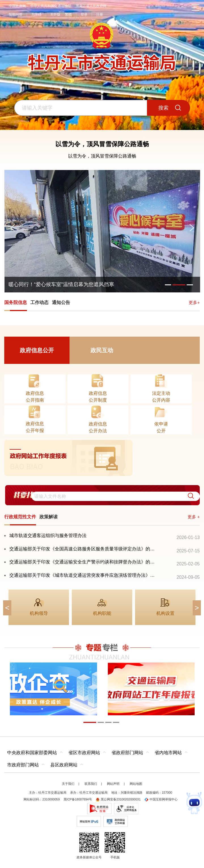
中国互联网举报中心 (161, 799)
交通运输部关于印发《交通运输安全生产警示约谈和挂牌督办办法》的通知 (83, 562)
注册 (100, 14)
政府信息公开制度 (98, 397)
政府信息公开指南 (35, 397)
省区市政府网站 (84, 753)
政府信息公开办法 (98, 427)
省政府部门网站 (127, 753)
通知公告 (61, 302)
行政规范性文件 (20, 517)
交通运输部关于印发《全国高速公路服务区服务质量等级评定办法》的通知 (83, 549)
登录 (84, 14)
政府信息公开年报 (35, 427)
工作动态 (39, 302)
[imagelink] (102, 458)
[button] (189, 496)
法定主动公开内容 (161, 397)
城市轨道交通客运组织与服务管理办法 (48, 535)
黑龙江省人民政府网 (91, 6)
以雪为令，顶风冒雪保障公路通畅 (102, 144)
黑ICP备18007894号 (78, 799)
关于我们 (68, 784)
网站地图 (136, 784)
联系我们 (91, 784)
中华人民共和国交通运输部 (51, 6)
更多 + (194, 517)
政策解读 (49, 517)
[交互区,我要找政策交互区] (102, 495)
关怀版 (55, 14)
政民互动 (102, 350)
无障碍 (36, 14)
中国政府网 (17, 6)
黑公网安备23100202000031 (118, 799)
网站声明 (113, 784)
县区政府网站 (64, 765)
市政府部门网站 (23, 765)
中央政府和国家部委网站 (32, 753)
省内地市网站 (168, 753)
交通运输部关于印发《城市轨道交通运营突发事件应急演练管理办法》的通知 (83, 575)
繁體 (68, 14)
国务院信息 (16, 302)
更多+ (194, 302)
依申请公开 (161, 427)
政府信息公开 (37, 350)
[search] (116, 496)
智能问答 (16, 14)
